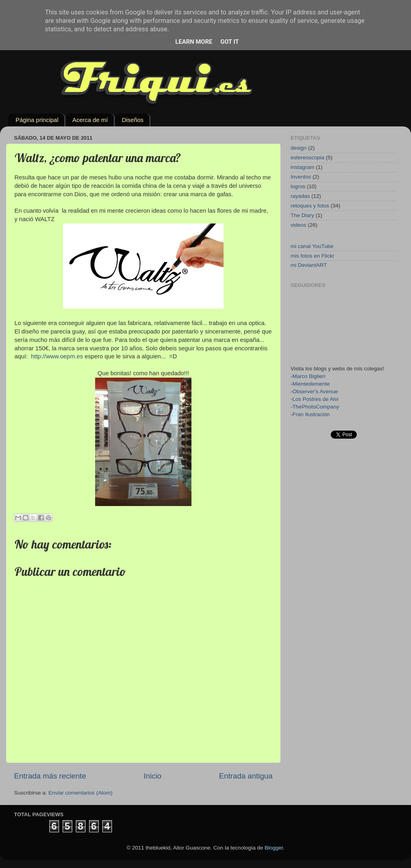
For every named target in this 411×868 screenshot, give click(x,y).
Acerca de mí (90, 120)
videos (298, 225)
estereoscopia (307, 158)
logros (298, 186)
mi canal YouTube (312, 246)
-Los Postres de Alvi (314, 399)
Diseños (132, 120)
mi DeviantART (309, 265)
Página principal (37, 120)
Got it (230, 42)
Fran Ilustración (311, 414)
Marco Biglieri (309, 376)
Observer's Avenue (315, 391)
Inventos (301, 177)
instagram (302, 167)
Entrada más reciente (50, 776)
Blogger (274, 848)
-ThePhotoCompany (315, 407)
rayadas (300, 196)
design (299, 148)
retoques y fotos (310, 206)
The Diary (302, 215)
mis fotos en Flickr (312, 256)
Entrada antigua (246, 776)
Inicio (153, 776)
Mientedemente (311, 384)
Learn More (194, 42)
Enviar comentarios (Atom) (81, 793)
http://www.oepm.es (57, 356)
